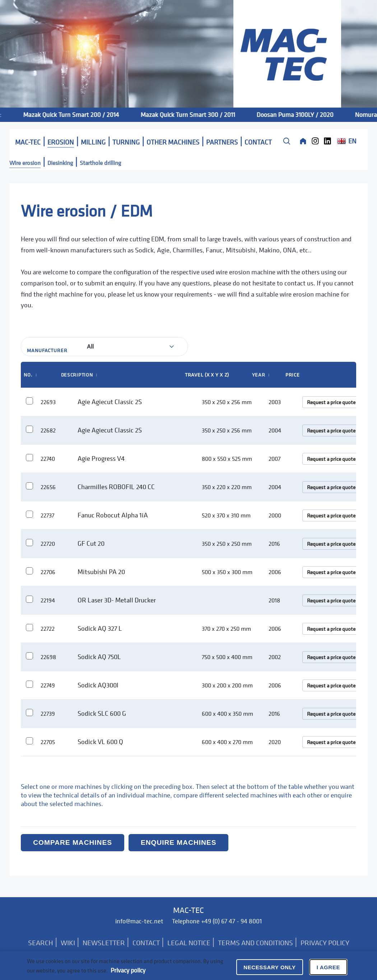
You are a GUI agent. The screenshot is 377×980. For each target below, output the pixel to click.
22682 (48, 430)
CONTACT (258, 142)
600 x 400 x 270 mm (227, 742)
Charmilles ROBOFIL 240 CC (116, 487)
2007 (274, 459)
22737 (47, 515)
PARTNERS (222, 142)
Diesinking (60, 163)
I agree (328, 967)
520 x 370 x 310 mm (226, 515)
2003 (275, 402)
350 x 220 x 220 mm (227, 487)
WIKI (68, 943)
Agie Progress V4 (101, 458)
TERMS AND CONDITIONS (255, 943)
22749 (48, 685)
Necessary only (269, 967)
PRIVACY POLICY (325, 943)
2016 (274, 544)
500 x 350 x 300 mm (227, 572)
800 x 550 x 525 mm (227, 459)
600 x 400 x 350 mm (227, 714)
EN (347, 141)
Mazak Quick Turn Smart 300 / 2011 (197, 115)
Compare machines (73, 842)
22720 (48, 544)
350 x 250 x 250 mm (227, 544)
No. (31, 375)
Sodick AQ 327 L (100, 628)
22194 (48, 600)
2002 (275, 657)
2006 (275, 572)
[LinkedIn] (327, 141)
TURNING (126, 142)
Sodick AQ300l (98, 685)
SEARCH (41, 943)
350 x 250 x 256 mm (227, 402)
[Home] (303, 141)
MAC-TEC (28, 142)
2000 (275, 515)
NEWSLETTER (104, 943)
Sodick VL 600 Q (100, 742)
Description (80, 375)
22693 (48, 402)
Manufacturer (47, 350)
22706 (48, 572)
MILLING (93, 142)
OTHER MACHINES (173, 142)
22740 (48, 459)
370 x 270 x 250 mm (226, 629)
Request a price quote (331, 402)
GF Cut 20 (91, 543)
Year (261, 375)
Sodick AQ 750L (99, 657)
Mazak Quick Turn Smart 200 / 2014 (80, 115)
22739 (48, 714)
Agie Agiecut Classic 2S (110, 402)
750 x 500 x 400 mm (227, 657)
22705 (48, 742)
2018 (274, 600)
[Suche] (287, 141)
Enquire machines (178, 842)
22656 (48, 487)
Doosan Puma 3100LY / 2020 (304, 115)
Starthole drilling (100, 163)
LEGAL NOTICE (189, 943)
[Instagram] (315, 141)
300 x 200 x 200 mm (227, 685)
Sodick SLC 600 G (102, 713)
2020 (275, 742)
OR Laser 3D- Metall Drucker (117, 600)
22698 (48, 657)
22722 (48, 629)
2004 (275, 430)
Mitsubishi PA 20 (101, 572)
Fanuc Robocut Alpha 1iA (113, 515)
